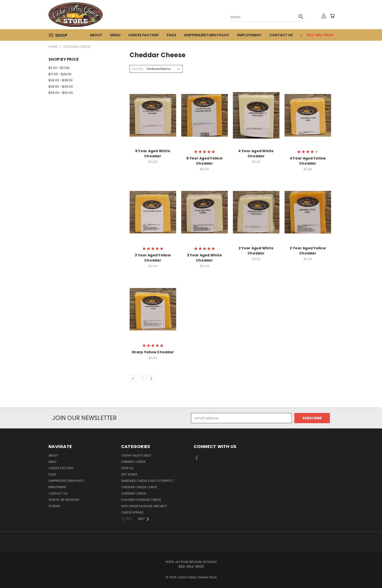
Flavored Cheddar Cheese (141, 500)
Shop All (127, 468)
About (96, 35)
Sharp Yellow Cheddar (153, 352)
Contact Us (281, 35)
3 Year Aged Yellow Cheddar (153, 258)
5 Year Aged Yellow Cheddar (204, 161)
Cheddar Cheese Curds (139, 487)
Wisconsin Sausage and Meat (144, 506)
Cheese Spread (132, 512)
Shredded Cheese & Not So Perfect (148, 481)
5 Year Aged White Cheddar (153, 154)
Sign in (54, 500)
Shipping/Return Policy (207, 35)
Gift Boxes (129, 474)
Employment (249, 35)
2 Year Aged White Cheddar (256, 251)
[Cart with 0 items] (332, 16)
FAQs (171, 35)
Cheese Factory (143, 35)
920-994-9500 (320, 35)
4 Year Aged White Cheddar (256, 154)
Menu (115, 35)
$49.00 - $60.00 (61, 93)
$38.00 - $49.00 (61, 87)
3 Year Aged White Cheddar (204, 258)
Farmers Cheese (133, 462)
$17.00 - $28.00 (60, 74)
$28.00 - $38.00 (61, 80)
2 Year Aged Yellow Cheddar (308, 251)
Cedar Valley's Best (136, 455)
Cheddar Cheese (134, 493)
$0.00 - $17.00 (59, 68)
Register (72, 500)
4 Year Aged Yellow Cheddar (308, 161)
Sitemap (54, 506)
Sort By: (138, 69)
